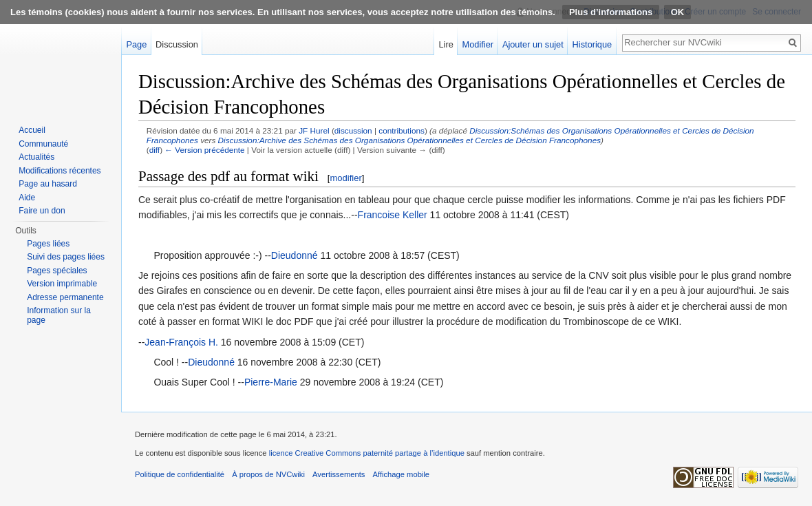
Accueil (32, 130)
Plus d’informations (611, 12)
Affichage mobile (402, 474)
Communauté (43, 144)
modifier (345, 178)
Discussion (177, 44)
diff (154, 150)
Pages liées (48, 244)
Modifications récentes (60, 171)
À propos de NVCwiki (268, 474)
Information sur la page (59, 315)
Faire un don (42, 211)
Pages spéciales (57, 271)
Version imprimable (62, 284)
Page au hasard (48, 184)
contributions (402, 130)
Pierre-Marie (271, 382)
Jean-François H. (181, 342)
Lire (446, 44)
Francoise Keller (393, 215)
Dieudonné (295, 255)
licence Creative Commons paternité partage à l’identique (367, 453)
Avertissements (339, 474)
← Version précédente (204, 150)
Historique (592, 44)
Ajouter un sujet (533, 44)
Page (136, 44)
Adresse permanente (65, 297)
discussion (353, 130)
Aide (27, 198)
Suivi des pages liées (66, 257)
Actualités (36, 157)
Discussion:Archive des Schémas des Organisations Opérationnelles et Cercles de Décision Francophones (409, 140)
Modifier (478, 44)
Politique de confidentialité (180, 474)
